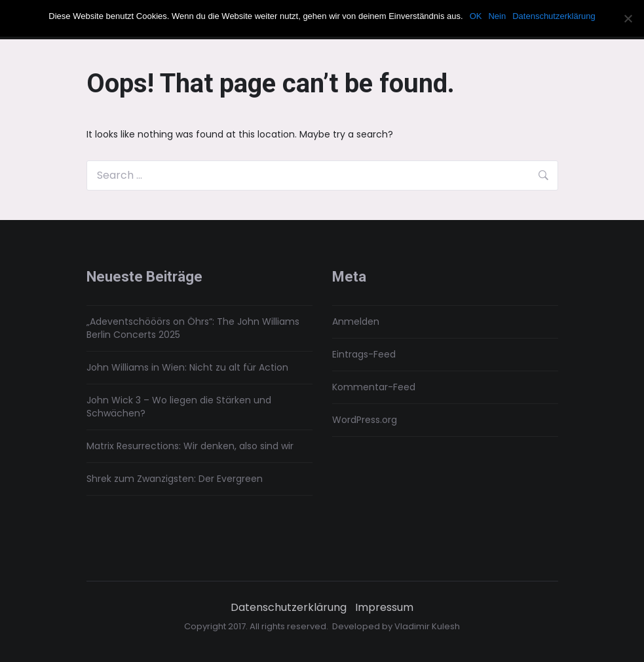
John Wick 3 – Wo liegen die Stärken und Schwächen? (179, 407)
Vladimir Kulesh (427, 626)
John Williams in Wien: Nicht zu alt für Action (187, 367)
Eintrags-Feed (364, 354)
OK (476, 16)
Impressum (384, 608)
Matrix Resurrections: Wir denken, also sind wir (190, 446)
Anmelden (356, 322)
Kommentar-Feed (374, 387)
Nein (497, 16)
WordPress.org (365, 420)
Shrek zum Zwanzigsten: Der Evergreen (175, 479)
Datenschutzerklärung (289, 608)
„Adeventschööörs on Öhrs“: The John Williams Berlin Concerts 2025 (193, 328)
